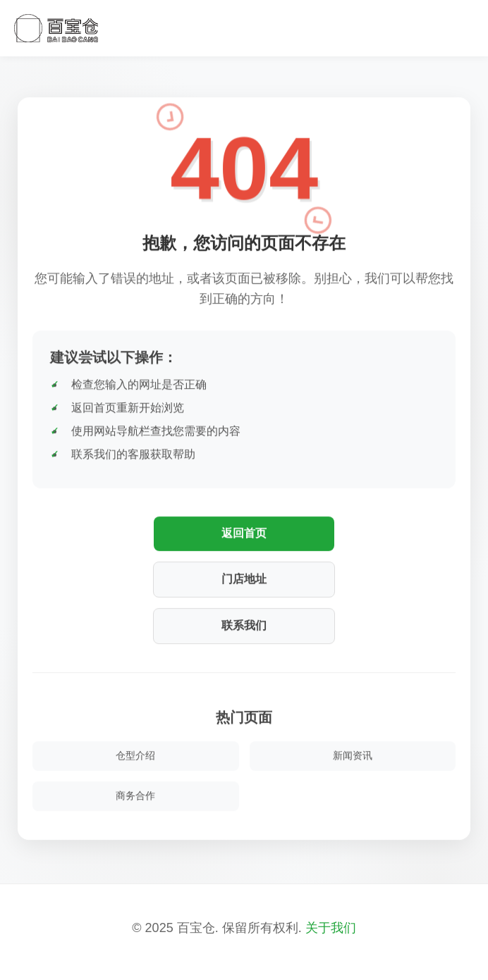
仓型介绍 (135, 755)
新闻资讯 (353, 755)
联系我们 (244, 625)
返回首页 (244, 533)
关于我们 (331, 928)
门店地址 (244, 579)
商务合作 (135, 795)
